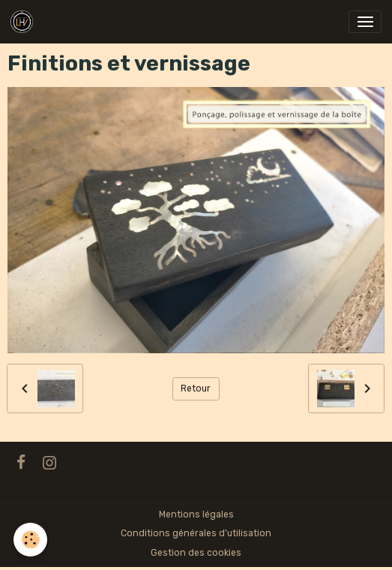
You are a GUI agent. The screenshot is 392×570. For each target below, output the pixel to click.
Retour (196, 388)
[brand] (24, 22)
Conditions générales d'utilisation (196, 533)
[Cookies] (30, 540)
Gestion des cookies (196, 553)
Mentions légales (196, 514)
